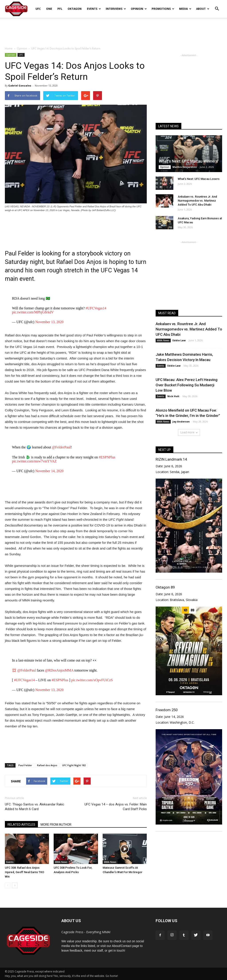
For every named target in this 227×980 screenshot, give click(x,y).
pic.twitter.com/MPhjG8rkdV (33, 312)
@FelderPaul (61, 447)
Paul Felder (25, 765)
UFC (38, 9)
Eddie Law (179, 340)
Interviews (116, 9)
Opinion (139, 9)
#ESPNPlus (107, 457)
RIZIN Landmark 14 (171, 459)
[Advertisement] (113, 30)
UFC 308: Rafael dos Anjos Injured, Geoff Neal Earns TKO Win (24, 872)
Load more (189, 432)
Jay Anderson (181, 421)
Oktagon (75, 9)
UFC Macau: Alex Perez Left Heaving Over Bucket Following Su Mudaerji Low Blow (187, 385)
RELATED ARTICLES (21, 825)
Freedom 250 (167, 710)
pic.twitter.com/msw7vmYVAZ (34, 461)
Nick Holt (173, 396)
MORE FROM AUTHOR (56, 825)
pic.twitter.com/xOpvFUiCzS (92, 680)
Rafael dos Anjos (47, 765)
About (203, 9)
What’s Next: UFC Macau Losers (199, 179)
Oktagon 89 (165, 587)
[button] (217, 6)
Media (185, 9)
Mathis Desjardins (185, 167)
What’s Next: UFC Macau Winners (188, 161)
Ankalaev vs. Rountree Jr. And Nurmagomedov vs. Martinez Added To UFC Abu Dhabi (197, 201)
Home (9, 48)
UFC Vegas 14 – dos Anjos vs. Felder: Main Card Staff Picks (116, 807)
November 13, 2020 (49, 322)
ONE (49, 9)
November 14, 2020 (49, 471)
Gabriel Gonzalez (20, 85)
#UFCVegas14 (96, 308)
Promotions (163, 9)
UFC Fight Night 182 (74, 765)
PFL (60, 9)
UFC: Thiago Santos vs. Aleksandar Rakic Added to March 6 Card (35, 807)
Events (94, 9)
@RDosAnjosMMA (59, 670)
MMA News (61, 862)
